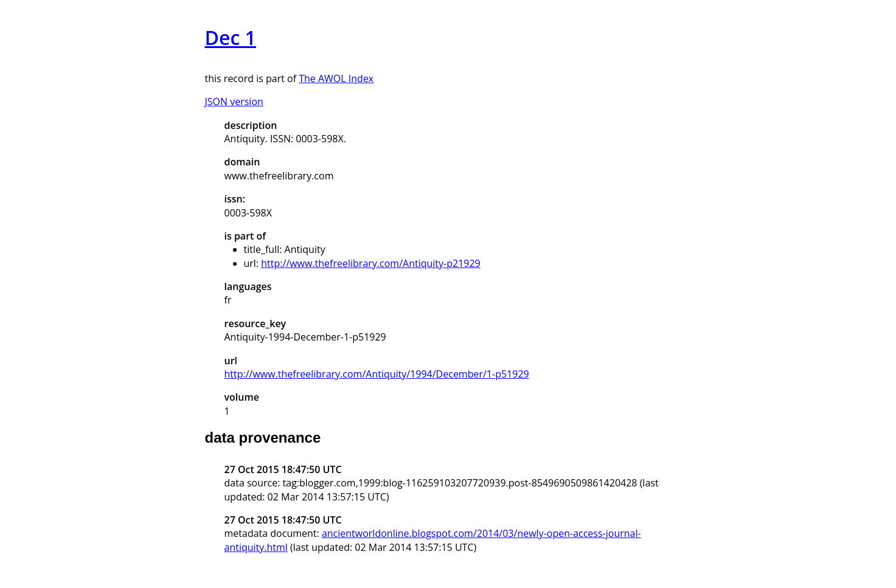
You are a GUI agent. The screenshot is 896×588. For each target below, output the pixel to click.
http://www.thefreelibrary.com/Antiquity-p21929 (370, 263)
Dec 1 (231, 37)
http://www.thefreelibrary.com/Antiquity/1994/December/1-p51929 (377, 374)
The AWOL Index (336, 78)
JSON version (234, 102)
